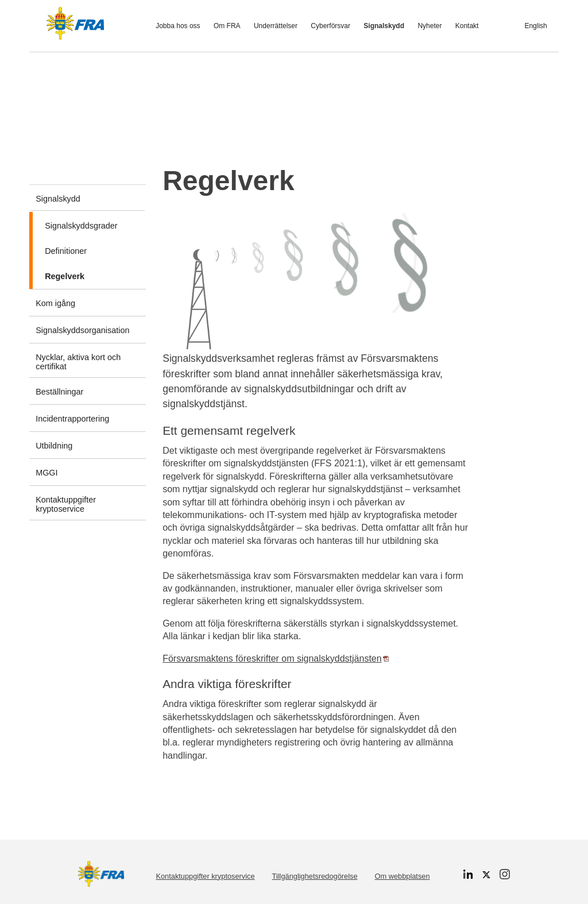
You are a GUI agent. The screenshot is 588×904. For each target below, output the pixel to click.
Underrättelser (276, 26)
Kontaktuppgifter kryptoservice (205, 876)
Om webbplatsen (403, 876)
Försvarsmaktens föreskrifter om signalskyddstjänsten (275, 658)
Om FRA (227, 26)
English (535, 26)
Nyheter (430, 26)
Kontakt (467, 26)
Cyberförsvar (330, 26)
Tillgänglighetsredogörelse (315, 876)
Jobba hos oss (178, 26)
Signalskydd (384, 26)
